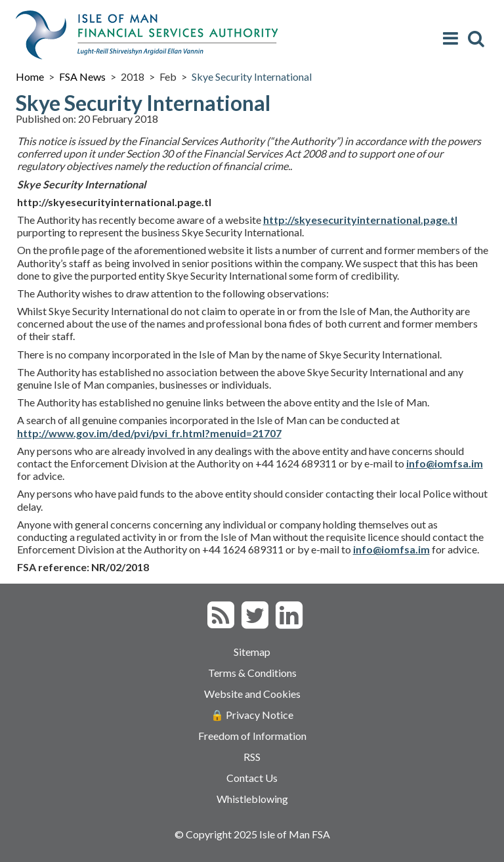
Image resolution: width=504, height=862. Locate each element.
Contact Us (252, 778)
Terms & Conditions (252, 673)
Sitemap (252, 652)
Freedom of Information (252, 736)
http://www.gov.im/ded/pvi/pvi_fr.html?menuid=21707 (149, 433)
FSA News (82, 76)
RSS (252, 757)
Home (30, 76)
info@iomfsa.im (391, 549)
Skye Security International (252, 76)
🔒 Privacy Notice (252, 715)
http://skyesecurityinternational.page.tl (360, 220)
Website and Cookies (252, 694)
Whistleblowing (252, 799)
